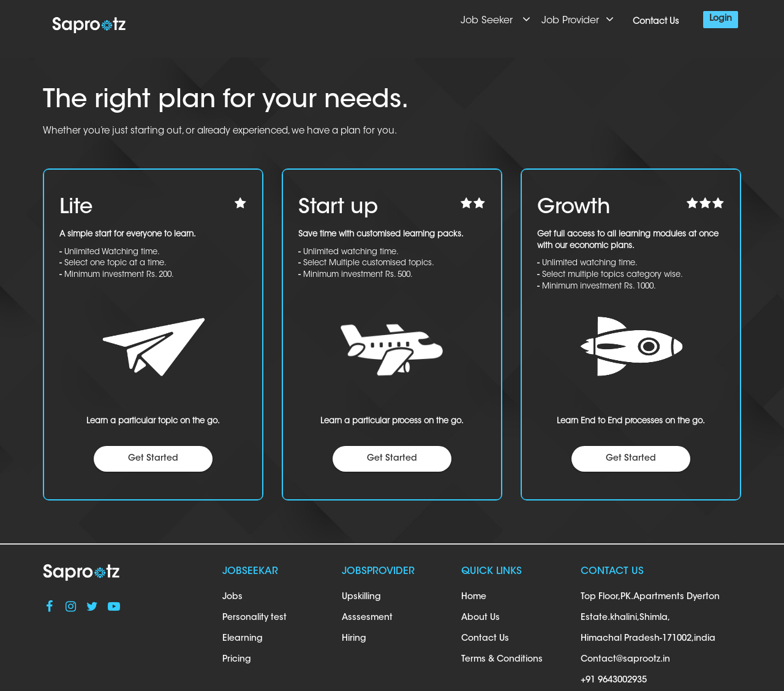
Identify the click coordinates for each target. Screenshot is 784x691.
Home (474, 597)
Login (721, 19)
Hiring (354, 639)
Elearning (243, 639)
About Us (481, 618)
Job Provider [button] (579, 19)
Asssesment (367, 618)
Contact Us (656, 22)
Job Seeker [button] (497, 19)
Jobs (232, 597)
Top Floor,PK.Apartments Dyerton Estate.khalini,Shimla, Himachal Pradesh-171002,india (650, 618)
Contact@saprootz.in (625, 660)
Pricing (237, 660)
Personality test (254, 618)
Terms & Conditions (502, 660)
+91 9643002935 (614, 681)
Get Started (153, 459)
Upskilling (361, 597)
